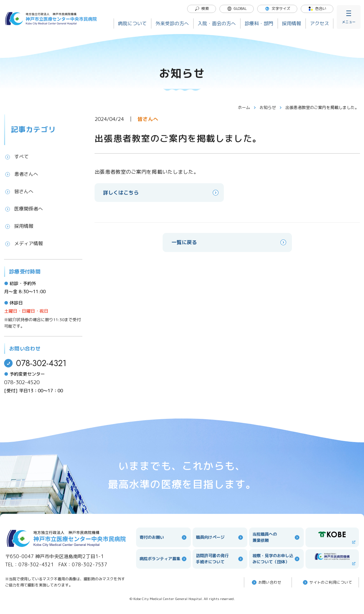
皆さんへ (19, 191)
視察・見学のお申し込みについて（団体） (276, 559)
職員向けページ (220, 537)
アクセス (319, 23)
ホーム (247, 107)
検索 (202, 9)
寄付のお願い (163, 537)
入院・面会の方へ (217, 23)
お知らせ (271, 107)
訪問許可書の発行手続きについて (220, 559)
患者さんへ (21, 174)
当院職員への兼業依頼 (276, 537)
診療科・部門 (259, 23)
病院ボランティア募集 (163, 559)
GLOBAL (237, 9)
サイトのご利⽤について (327, 582)
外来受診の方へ (172, 23)
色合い (317, 9)
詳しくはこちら (161, 193)
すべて (16, 157)
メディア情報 (23, 243)
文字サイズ (277, 9)
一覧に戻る (229, 242)
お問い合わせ (266, 582)
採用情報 (292, 23)
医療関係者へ (23, 209)
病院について (132, 23)
